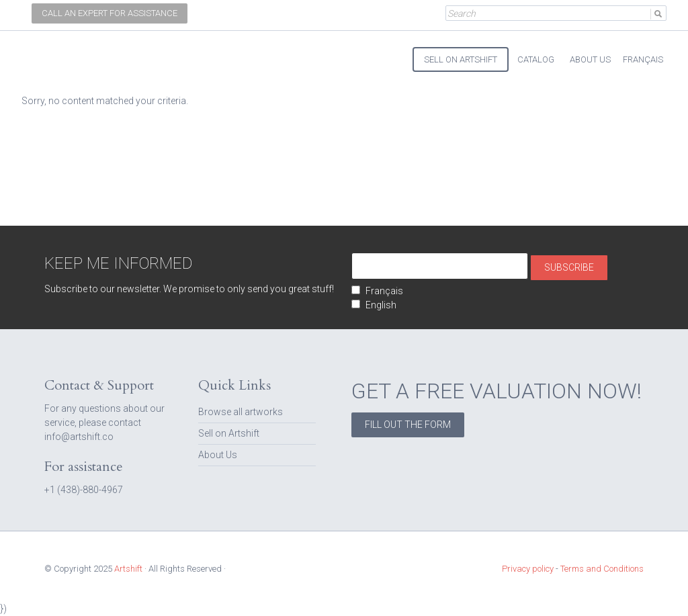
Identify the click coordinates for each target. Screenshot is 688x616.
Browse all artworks (241, 412)
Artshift (55, 54)
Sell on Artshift (229, 433)
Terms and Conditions (602, 569)
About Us (218, 455)
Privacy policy (528, 569)
